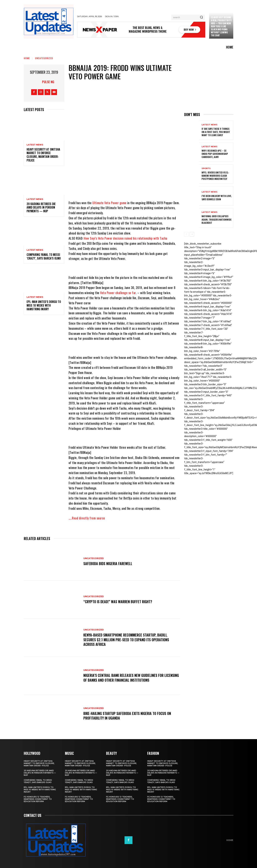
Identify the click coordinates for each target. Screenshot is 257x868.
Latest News (35, 145)
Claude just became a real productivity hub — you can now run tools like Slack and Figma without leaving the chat (221, 26)
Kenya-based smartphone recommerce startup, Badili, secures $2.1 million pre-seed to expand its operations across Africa (126, 640)
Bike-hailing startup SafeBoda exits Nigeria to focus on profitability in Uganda (127, 716)
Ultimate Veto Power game (109, 203)
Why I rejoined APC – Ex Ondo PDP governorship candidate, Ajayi (215, 154)
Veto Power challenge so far (118, 293)
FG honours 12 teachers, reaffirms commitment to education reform (38, 799)
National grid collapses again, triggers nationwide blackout (217, 219)
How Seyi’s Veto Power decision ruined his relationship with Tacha (126, 238)
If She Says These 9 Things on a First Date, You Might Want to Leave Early (216, 132)
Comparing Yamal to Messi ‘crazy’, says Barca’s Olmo (44, 256)
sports (206, 168)
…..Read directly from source (87, 518)
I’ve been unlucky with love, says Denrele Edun (217, 197)
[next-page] (192, 234)
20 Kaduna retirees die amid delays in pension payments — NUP (41, 208)
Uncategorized (44, 58)
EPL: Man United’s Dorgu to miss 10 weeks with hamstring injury (44, 305)
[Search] (201, 17)
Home (27, 58)
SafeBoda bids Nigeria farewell (108, 564)
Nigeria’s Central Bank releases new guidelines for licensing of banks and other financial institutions (124, 678)
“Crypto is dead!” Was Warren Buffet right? (118, 602)
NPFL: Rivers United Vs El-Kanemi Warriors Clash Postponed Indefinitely (215, 176)
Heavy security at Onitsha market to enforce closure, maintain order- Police (43, 155)
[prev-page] (186, 234)
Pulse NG (48, 82)
